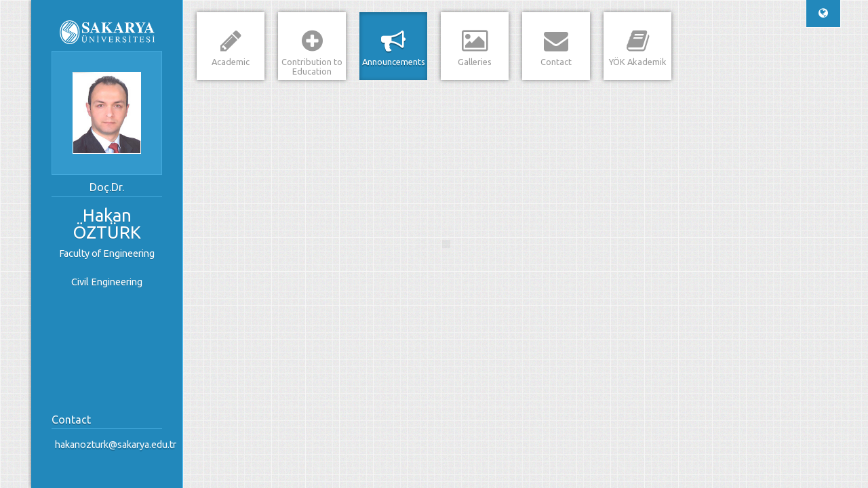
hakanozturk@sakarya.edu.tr (110, 445)
